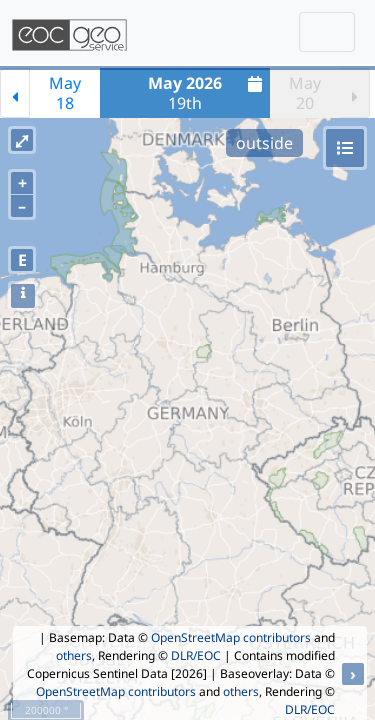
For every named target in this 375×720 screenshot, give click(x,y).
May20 (305, 93)
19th (207, 93)
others (74, 655)
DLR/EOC (196, 655)
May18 (65, 93)
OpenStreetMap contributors (231, 637)
